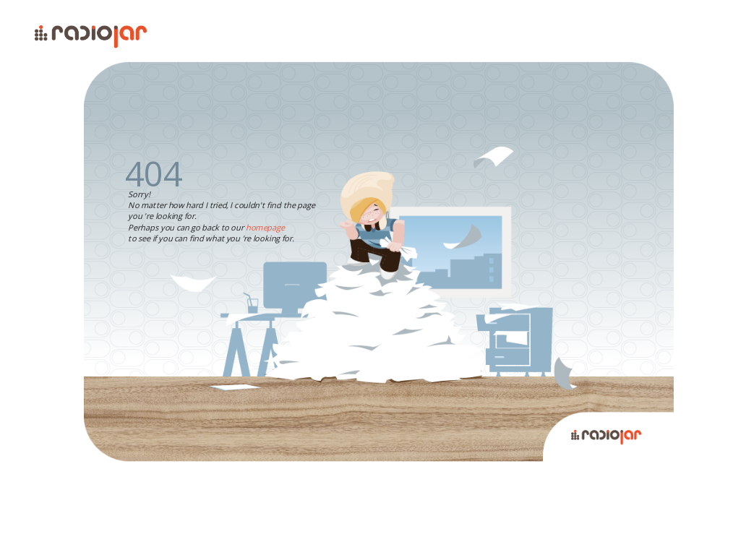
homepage (265, 227)
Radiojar (629, 433)
